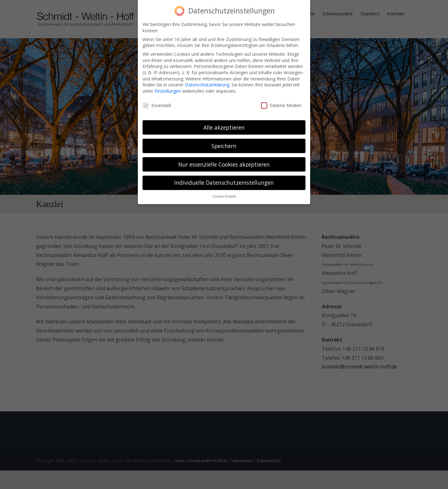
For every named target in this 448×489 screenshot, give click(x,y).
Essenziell (157, 105)
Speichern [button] (224, 146)
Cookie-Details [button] (224, 196)
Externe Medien (281, 105)
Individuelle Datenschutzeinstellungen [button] (224, 183)
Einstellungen (168, 91)
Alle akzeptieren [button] (224, 127)
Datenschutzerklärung (207, 85)
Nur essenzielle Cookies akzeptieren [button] (224, 164)
